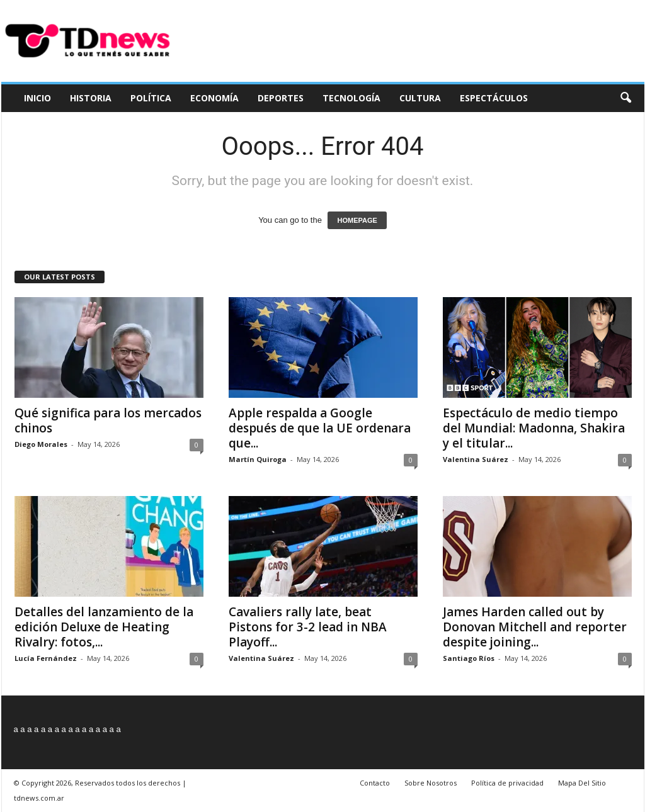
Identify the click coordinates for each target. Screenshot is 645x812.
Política (151, 98)
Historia (91, 98)
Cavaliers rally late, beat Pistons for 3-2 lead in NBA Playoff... (308, 627)
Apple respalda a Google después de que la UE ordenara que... (320, 428)
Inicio (37, 98)
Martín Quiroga (258, 459)
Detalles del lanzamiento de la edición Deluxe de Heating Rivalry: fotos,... (104, 627)
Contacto (375, 783)
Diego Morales (41, 444)
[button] (625, 98)
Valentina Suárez (476, 459)
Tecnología (351, 98)
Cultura (420, 98)
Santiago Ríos (469, 658)
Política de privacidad (507, 783)
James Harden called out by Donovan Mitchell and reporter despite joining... (535, 627)
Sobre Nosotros (431, 783)
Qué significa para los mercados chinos (108, 420)
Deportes (281, 98)
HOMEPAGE (357, 220)
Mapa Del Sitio (582, 783)
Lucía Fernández (46, 658)
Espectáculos (494, 98)
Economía (214, 98)
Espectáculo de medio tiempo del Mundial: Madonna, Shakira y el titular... (534, 428)
